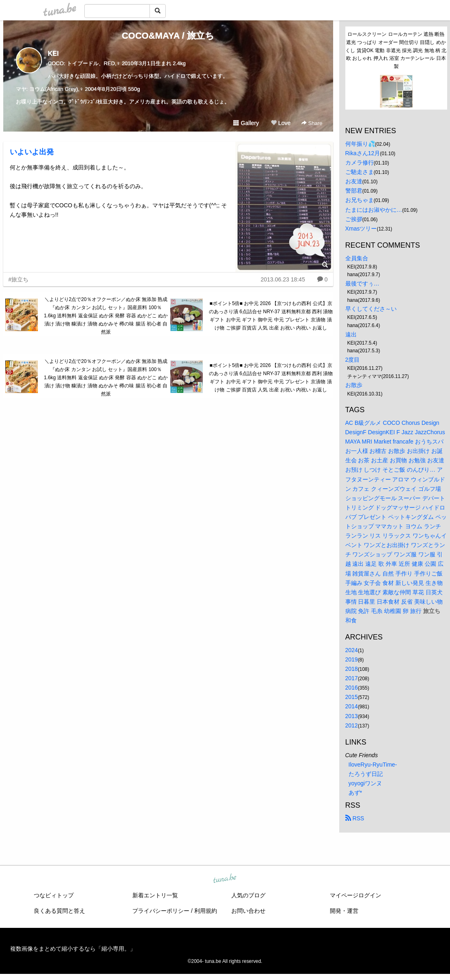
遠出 (351, 334)
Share (312, 123)
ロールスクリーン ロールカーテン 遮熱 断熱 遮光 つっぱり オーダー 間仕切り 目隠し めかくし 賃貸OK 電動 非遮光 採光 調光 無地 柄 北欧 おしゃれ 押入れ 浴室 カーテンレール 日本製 (396, 50)
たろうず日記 (366, 774)
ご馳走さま (360, 172)
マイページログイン (356, 895)
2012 (352, 725)
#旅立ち (19, 279)
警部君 (354, 191)
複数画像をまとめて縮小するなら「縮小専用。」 (73, 949)
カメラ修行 (360, 163)
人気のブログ (248, 895)
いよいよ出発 (32, 152)
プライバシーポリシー (161, 911)
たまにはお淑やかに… (374, 210)
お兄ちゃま (360, 200)
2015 (352, 697)
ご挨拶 (354, 219)
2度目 (353, 360)
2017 (352, 678)
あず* (355, 793)
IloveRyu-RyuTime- (373, 765)
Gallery (246, 123)
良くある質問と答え (59, 911)
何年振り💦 (360, 144)
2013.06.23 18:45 (283, 279)
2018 (352, 669)
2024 (352, 650)
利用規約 (206, 911)
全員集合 (357, 258)
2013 (352, 716)
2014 (352, 706)
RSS (355, 818)
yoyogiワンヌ (365, 783)
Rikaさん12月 (363, 153)
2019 (352, 659)
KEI (54, 54)
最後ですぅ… (362, 283)
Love (281, 123)
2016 (352, 688)
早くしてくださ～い (371, 309)
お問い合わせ (248, 911)
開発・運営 (344, 911)
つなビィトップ (54, 895)
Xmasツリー (361, 229)
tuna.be (225, 879)
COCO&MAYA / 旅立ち (168, 36)
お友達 (354, 181)
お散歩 (354, 385)
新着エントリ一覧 (155, 895)
